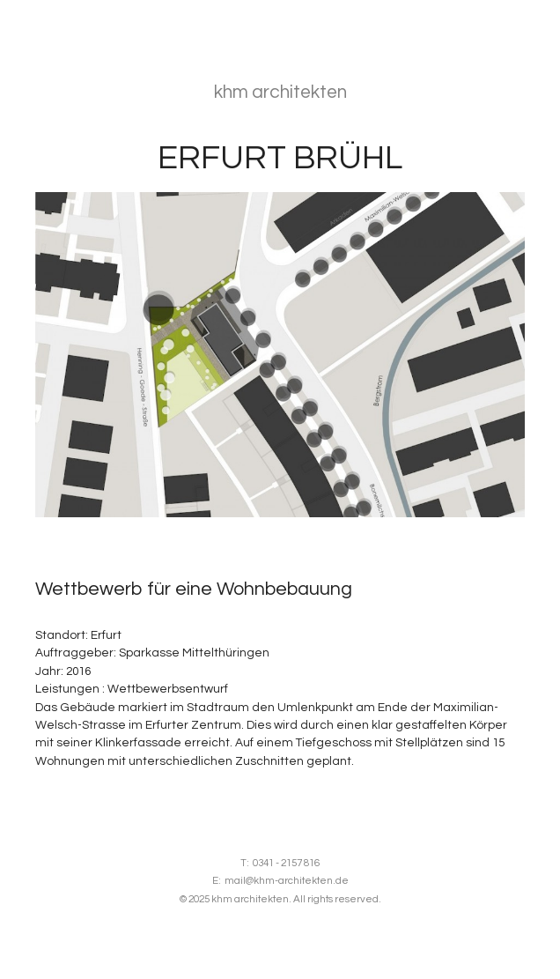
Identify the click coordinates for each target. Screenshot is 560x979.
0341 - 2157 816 (286, 863)
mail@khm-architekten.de (287, 881)
